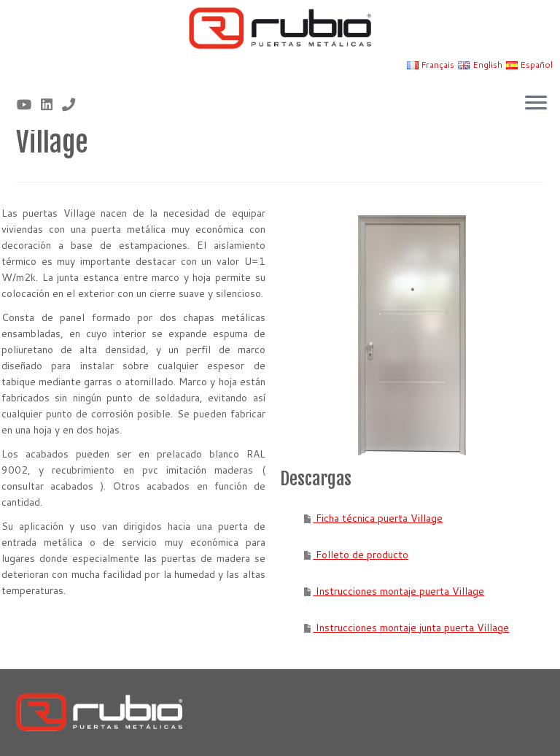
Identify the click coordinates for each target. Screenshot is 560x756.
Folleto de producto (361, 555)
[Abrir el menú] (536, 104)
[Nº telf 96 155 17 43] (73, 104)
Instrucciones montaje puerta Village (398, 591)
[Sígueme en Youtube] (29, 104)
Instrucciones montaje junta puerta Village (411, 628)
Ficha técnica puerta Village (378, 518)
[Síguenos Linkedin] (51, 104)
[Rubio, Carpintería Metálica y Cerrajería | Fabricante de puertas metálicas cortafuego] (280, 28)
